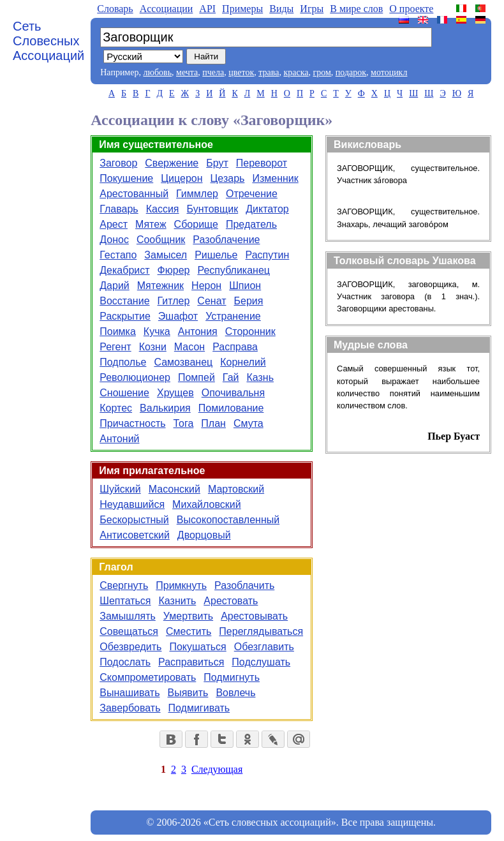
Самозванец (183, 362)
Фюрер (174, 270)
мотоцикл (389, 72)
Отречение (252, 194)
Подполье (123, 362)
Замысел (166, 255)
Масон (189, 347)
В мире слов (356, 9)
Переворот (262, 163)
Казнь (260, 377)
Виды (281, 9)
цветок (241, 72)
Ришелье (216, 255)
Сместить (189, 631)
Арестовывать (254, 616)
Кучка (157, 331)
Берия (249, 301)
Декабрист (124, 270)
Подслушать (261, 662)
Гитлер (174, 301)
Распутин (268, 255)
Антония (198, 331)
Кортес (116, 408)
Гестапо (118, 255)
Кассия (163, 209)
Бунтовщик (213, 209)
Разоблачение (226, 240)
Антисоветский (135, 535)
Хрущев (175, 393)
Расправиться (191, 662)
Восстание (124, 301)
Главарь (119, 209)
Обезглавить (264, 647)
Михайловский (207, 504)
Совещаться (129, 631)
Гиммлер (197, 194)
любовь (157, 72)
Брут (217, 163)
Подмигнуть (232, 677)
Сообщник (161, 240)
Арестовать (231, 601)
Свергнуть (124, 585)
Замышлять (128, 616)
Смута (248, 423)
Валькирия (165, 408)
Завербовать (130, 708)
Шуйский (120, 489)
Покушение (126, 178)
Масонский (174, 489)
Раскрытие (125, 316)
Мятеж (151, 224)
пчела (213, 72)
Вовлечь (235, 693)
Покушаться (197, 647)
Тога (184, 423)
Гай (231, 377)
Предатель (251, 224)
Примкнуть (181, 585)
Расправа (235, 347)
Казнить (178, 601)
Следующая (217, 769)
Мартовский (236, 489)
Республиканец (233, 270)
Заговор (118, 163)
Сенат (211, 301)
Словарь (115, 9)
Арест (114, 224)
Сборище (196, 224)
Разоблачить (244, 585)
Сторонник (250, 331)
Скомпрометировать (148, 677)
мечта (187, 72)
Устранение (233, 316)
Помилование (231, 408)
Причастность (132, 423)
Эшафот (178, 316)
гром (322, 72)
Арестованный (134, 194)
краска (296, 72)
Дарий (115, 286)
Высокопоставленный (228, 520)
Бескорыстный (134, 520)
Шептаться (125, 601)
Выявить (188, 693)
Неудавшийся (132, 504)
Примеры (242, 9)
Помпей (196, 377)
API (207, 9)
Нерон (206, 286)
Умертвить (188, 616)
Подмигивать (199, 708)
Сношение (124, 393)
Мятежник (160, 286)
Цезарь (228, 178)
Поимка (118, 331)
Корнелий (243, 362)
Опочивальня (233, 393)
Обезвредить (130, 647)
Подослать (125, 662)
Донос (114, 240)
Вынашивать (130, 693)
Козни (153, 347)
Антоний (119, 439)
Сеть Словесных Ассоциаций (48, 41)
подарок (351, 72)
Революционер (135, 377)
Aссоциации (167, 9)
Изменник (275, 178)
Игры (312, 9)
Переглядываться (261, 631)
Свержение (172, 163)
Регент (115, 347)
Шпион (245, 286)
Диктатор (267, 209)
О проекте (411, 9)
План (213, 423)
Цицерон (182, 178)
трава (269, 72)
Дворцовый (204, 535)
